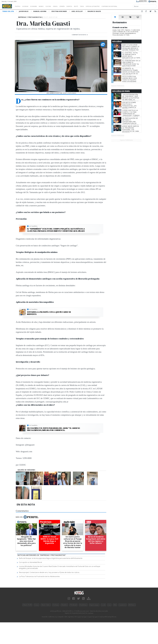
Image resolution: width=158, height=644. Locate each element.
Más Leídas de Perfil (121, 91)
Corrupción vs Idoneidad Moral (30, 562)
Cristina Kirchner (59, 11)
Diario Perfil (27, 605)
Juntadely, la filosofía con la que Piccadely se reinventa (49, 313)
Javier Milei (24, 11)
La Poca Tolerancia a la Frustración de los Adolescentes (39, 576)
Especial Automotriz (106, 6)
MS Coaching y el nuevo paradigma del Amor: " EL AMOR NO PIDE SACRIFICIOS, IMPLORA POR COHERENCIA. (53, 429)
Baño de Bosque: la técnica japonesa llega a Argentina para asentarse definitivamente (51, 558)
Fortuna (56, 605)
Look (103, 605)
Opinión (70, 6)
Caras (36, 605)
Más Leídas (117, 42)
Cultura (54, 6)
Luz (109, 605)
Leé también (33, 226)
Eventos (79, 6)
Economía (37, 6)
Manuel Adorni (40, 11)
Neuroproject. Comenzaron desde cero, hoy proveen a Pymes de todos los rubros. (49, 572)
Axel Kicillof (77, 11)
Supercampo (94, 605)
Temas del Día (8, 11)
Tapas (93, 6)
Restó (86, 6)
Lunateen (122, 605)
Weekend (73, 605)
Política (18, 6)
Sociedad (27, 6)
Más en (27, 517)
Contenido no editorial (126, 6)
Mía (115, 605)
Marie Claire (46, 605)
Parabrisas (83, 605)
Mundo (46, 6)
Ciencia (62, 6)
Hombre (64, 605)
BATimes (132, 605)
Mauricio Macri (94, 11)
